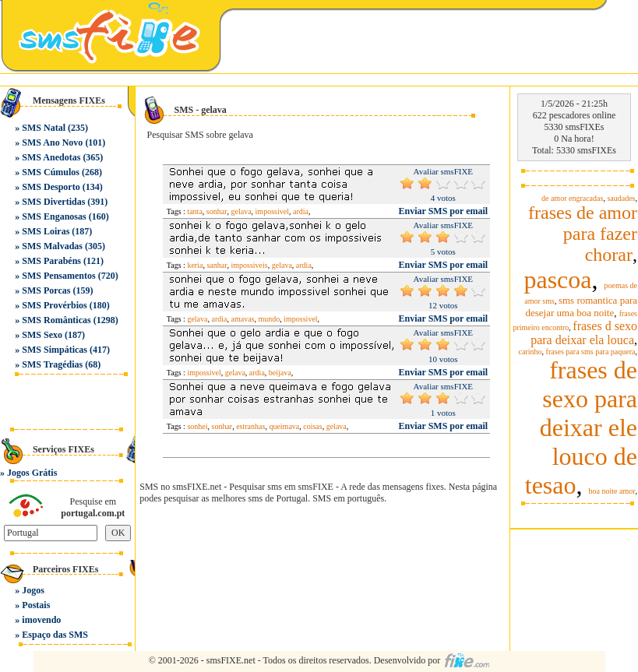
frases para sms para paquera (591, 352)
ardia (301, 211)
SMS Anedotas (51, 157)
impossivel (272, 211)
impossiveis (250, 265)
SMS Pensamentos (58, 276)
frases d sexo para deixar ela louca (584, 333)
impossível (204, 373)
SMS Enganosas (54, 216)
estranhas (250, 426)
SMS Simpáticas (55, 350)
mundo (269, 319)
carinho (530, 352)
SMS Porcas (46, 290)
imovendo (41, 620)
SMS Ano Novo (52, 142)
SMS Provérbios (54, 305)
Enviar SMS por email (444, 211)
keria (195, 265)
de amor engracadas (572, 198)
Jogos (33, 590)
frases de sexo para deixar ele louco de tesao (581, 427)
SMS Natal (44, 128)
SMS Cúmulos (51, 172)
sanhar (217, 265)
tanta (194, 211)
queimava (284, 426)
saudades (621, 198)
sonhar (217, 211)
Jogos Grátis (32, 473)
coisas (312, 426)
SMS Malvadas (52, 246)
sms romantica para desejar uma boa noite (581, 306)
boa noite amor (612, 491)
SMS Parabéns (51, 261)
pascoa (557, 280)
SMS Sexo (42, 335)
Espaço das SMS (55, 635)
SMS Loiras (46, 231)
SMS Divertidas (53, 202)
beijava (280, 373)
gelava (241, 211)
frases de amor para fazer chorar (583, 234)
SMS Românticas (56, 320)
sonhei (197, 426)
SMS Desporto (51, 187)
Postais (36, 605)
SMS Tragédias (52, 364)
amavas (242, 319)
